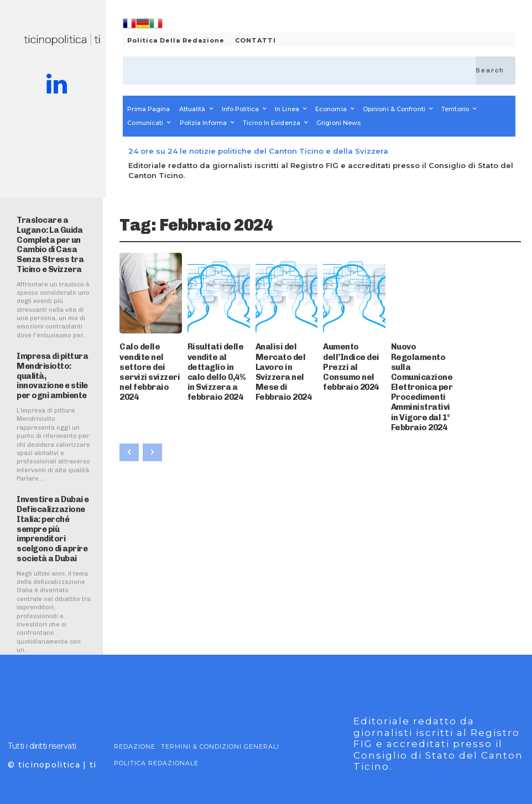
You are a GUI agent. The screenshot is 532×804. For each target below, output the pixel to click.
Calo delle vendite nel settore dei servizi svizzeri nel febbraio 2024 (147, 356)
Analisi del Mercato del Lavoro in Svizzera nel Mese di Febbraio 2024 (286, 356)
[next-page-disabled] (152, 413)
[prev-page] (129, 413)
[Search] (496, 71)
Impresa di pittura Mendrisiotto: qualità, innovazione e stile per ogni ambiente (54, 359)
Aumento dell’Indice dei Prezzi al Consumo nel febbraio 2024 (353, 356)
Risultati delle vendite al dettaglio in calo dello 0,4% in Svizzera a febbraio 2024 (218, 360)
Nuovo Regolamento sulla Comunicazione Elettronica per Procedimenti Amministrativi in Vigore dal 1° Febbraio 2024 (422, 367)
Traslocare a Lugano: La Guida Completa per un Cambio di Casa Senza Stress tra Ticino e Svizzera (53, 237)
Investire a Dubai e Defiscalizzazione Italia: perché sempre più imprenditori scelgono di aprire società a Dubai (49, 505)
